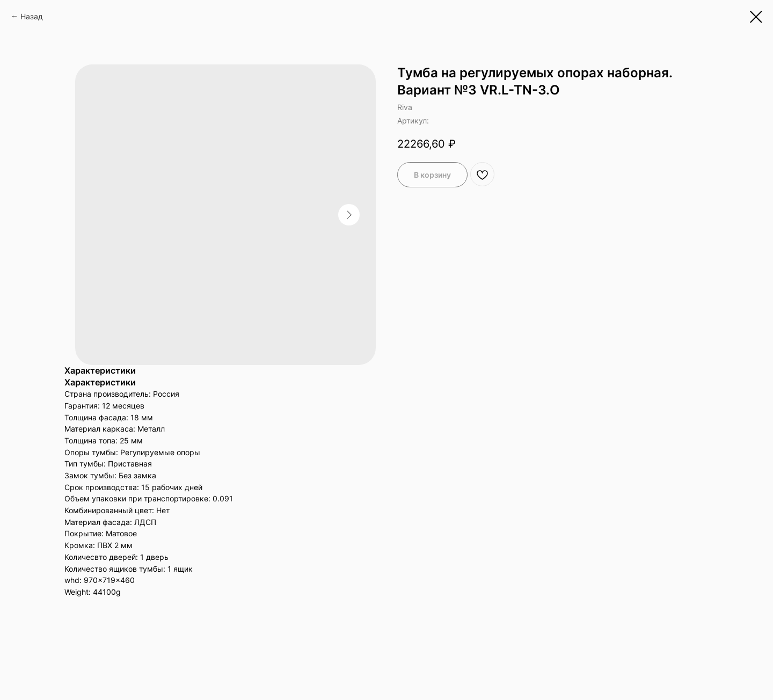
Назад (32, 16)
